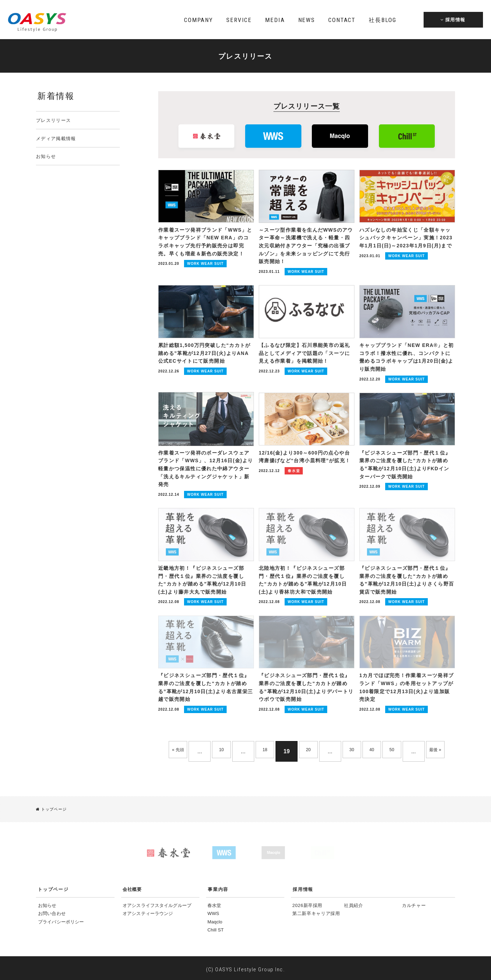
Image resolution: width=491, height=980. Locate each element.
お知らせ (46, 156)
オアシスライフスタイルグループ (157, 903)
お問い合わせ (52, 911)
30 (365, 727)
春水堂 (214, 903)
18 (272, 727)
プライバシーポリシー (61, 919)
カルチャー (414, 903)
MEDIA (275, 20)
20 (318, 727)
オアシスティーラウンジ (148, 911)
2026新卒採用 (307, 903)
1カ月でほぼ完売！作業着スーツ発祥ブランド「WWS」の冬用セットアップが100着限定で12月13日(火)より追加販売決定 (406, 661)
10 (225, 727)
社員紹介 (354, 903)
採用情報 (303, 887)
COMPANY (199, 20)
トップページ (53, 807)
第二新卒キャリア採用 (316, 911)
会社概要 (132, 887)
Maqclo (215, 919)
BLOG (382, 20)
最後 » (306, 749)
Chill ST (216, 928)
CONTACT (342, 20)
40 (389, 727)
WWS (213, 911)
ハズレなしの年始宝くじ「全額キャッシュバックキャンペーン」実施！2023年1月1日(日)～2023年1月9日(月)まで (407, 238)
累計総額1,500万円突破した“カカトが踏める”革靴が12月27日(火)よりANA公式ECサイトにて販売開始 (204, 343)
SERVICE (239, 20)
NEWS (307, 20)
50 (412, 727)
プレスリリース (53, 120)
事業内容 (218, 887)
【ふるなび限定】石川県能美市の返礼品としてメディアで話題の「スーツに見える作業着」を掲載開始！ (306, 343)
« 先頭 (178, 727)
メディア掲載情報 (56, 139)
